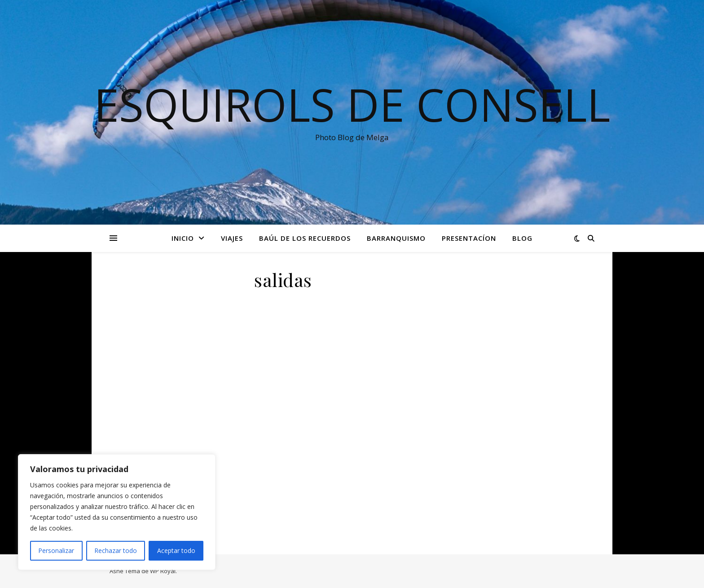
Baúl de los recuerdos (305, 238)
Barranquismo (396, 238)
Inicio (183, 238)
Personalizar (56, 550)
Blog (522, 238)
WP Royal (163, 571)
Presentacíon (469, 238)
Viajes (232, 238)
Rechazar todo (116, 550)
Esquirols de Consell (352, 104)
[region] (117, 512)
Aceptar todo (176, 550)
